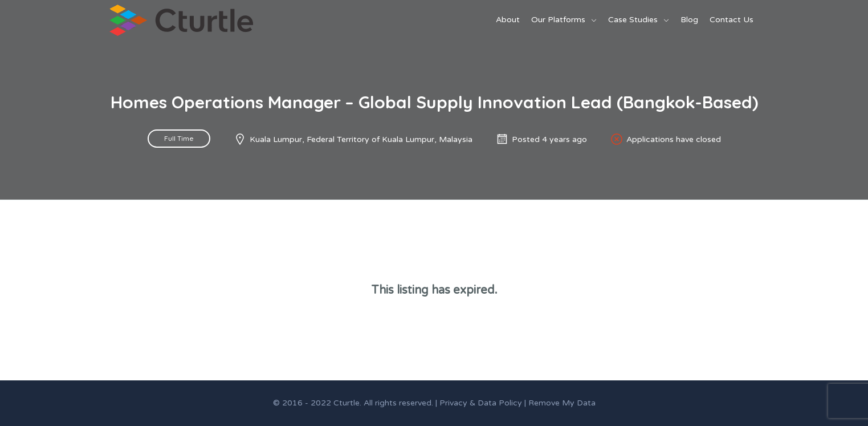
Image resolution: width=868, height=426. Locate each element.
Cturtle (347, 403)
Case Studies (633, 20)
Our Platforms (558, 20)
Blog (689, 20)
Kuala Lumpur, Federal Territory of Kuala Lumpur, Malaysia (361, 139)
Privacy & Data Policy (481, 403)
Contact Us (732, 20)
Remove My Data (562, 403)
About (508, 20)
